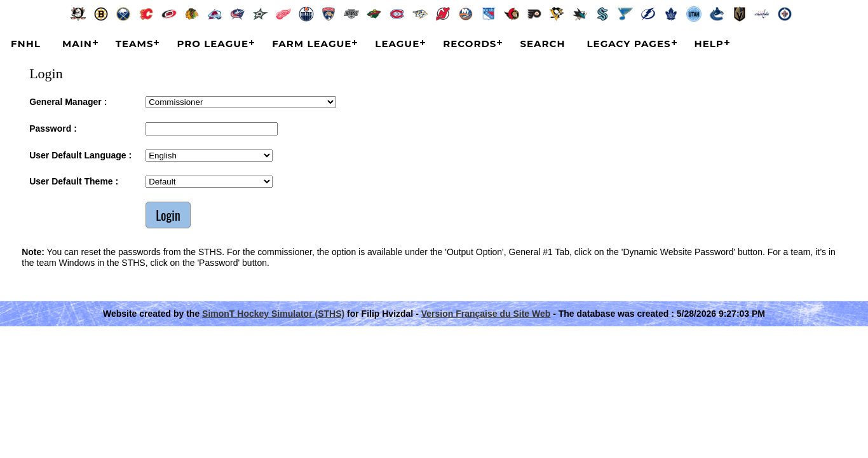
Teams (135, 44)
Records (470, 44)
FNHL (26, 44)
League (397, 44)
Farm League (312, 44)
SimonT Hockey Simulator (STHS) (273, 314)
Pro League (213, 44)
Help (709, 44)
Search (542, 44)
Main (77, 44)
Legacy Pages (629, 44)
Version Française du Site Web (486, 314)
